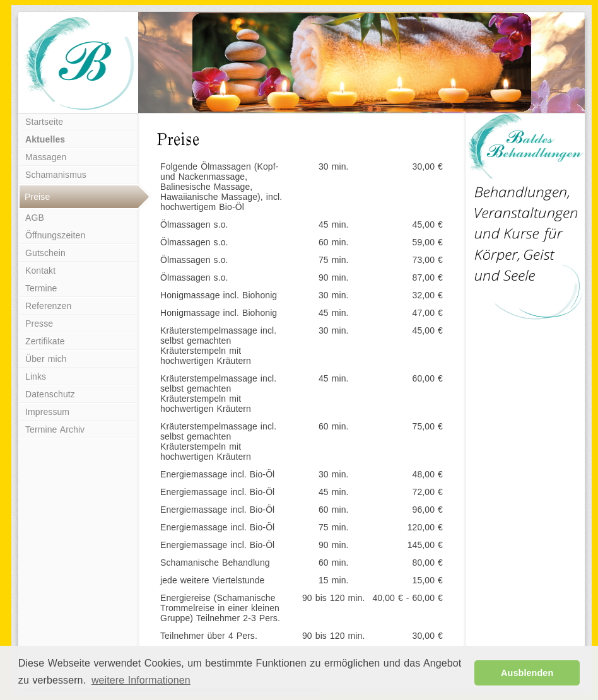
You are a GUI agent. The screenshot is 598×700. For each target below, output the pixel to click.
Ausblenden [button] (527, 673)
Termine (41, 288)
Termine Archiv (55, 429)
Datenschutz (50, 394)
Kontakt (40, 271)
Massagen (46, 157)
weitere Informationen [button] (141, 680)
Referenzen (48, 306)
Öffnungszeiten (55, 235)
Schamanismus (56, 175)
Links (36, 376)
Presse (39, 324)
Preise (37, 197)
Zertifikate (45, 341)
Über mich (46, 359)
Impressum (47, 412)
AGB (35, 218)
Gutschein (45, 253)
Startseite (44, 122)
